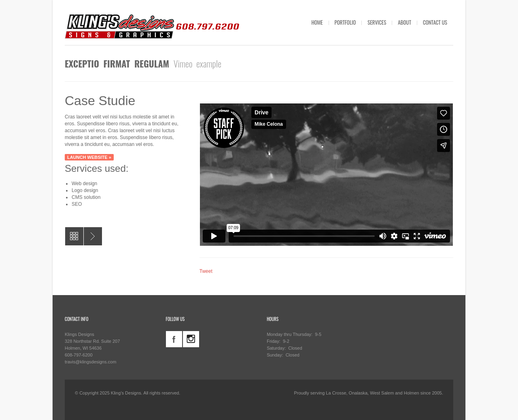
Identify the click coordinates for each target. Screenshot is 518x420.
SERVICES (377, 22)
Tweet (206, 271)
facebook (174, 339)
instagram (191, 339)
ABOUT (404, 22)
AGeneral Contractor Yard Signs (93, 236)
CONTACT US (435, 22)
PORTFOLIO (345, 22)
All (74, 236)
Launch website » (89, 157)
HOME (317, 22)
